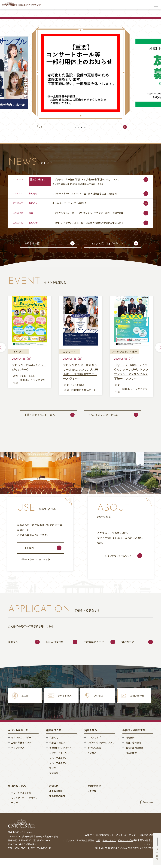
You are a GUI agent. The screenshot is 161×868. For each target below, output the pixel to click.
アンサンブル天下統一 (22, 803)
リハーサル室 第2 (58, 772)
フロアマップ (94, 747)
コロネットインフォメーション (109, 248)
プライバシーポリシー (127, 844)
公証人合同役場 (55, 652)
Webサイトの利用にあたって (99, 844)
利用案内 (30, 557)
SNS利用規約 (146, 844)
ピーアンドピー (125, 850)
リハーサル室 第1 (58, 767)
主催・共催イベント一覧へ (43, 422)
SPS (98, 850)
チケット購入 (18, 757)
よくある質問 (56, 801)
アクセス (92, 762)
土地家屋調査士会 (94, 652)
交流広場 (54, 782)
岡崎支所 (13, 652)
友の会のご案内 (57, 806)
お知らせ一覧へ (37, 248)
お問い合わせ (94, 795)
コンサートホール (58, 762)
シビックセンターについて (120, 565)
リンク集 (92, 801)
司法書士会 (128, 652)
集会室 (53, 777)
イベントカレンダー (21, 747)
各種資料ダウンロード (60, 757)
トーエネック (109, 850)
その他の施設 (94, 757)
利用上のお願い (57, 752)
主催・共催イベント (21, 752)
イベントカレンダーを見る (107, 422)
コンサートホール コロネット (37, 569)
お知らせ (54, 795)
